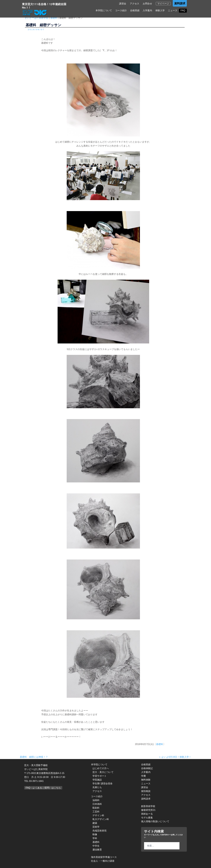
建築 (95, 823)
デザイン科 (98, 815)
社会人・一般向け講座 (103, 861)
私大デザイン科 (101, 819)
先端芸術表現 (99, 831)
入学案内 (147, 10)
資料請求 (180, 3)
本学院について (104, 10)
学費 (143, 776)
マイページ (163, 4)
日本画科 (97, 804)
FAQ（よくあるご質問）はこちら (43, 788)
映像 (95, 834)
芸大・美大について (103, 772)
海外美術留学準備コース (104, 857)
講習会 (123, 4)
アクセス (135, 4)
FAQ (183, 10)
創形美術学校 (148, 806)
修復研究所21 (148, 810)
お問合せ (147, 4)
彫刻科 (96, 808)
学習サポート (99, 776)
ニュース (173, 10)
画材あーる (147, 814)
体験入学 (160, 10)
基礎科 (160, 744)
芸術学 (96, 827)
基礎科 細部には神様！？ (34, 757)
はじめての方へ (101, 768)
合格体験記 (147, 768)
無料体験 (146, 780)
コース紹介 (121, 10)
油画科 (96, 800)
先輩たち (97, 787)
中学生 (96, 846)
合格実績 (135, 10)
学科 (95, 838)
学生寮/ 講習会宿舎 (102, 784)
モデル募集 (147, 818)
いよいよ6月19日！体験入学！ (175, 757)
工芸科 (96, 812)
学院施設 (97, 780)
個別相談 (146, 791)
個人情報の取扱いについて (155, 821)
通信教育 (97, 850)
